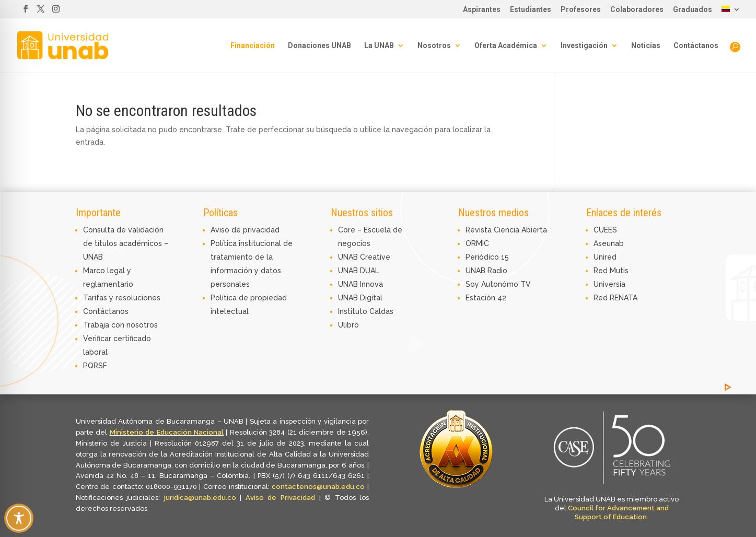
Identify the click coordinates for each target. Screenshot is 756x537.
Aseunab (609, 243)
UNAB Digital (360, 298)
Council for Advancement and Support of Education (618, 512)
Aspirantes (482, 10)
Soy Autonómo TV (498, 284)
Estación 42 (486, 298)
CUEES (605, 230)
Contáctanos (696, 46)
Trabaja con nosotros (120, 325)
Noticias (646, 46)
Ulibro (348, 325)
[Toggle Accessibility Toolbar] (19, 518)
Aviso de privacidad (245, 230)
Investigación (584, 46)
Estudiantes (531, 10)
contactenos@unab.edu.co (318, 487)
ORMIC (477, 243)
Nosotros (434, 46)
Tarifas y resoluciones (122, 298)
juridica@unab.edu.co (200, 498)
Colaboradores (637, 10)
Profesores (581, 10)
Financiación (253, 46)
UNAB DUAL (359, 271)
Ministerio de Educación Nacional (167, 432)
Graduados (693, 10)
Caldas (381, 311)
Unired (605, 257)
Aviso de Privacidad (282, 498)
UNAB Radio (486, 271)
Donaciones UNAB (319, 46)
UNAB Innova (360, 284)
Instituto (354, 311)
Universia (609, 284)
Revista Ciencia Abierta (506, 230)
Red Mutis (611, 271)
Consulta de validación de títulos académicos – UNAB (126, 243)
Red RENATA (615, 298)
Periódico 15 (487, 257)
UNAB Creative (364, 257)
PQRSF (95, 366)
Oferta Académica (506, 46)
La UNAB (379, 46)
